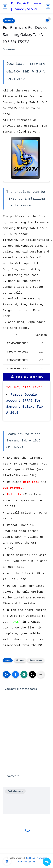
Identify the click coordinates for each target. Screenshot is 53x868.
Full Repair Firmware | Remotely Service (26, 6)
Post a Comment (15, 791)
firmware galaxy (36, 660)
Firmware (9, 21)
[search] (48, 6)
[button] (16, 674)
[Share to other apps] (41, 674)
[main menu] (5, 6)
